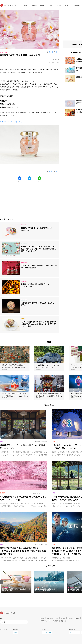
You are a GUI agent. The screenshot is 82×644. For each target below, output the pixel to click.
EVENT (66, 5)
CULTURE (44, 5)
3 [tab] (48, 596)
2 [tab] (45, 596)
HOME (26, 5)
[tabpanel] (49, 582)
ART (52, 5)
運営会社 (63, 621)
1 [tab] (42, 596)
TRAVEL (34, 5)
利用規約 (56, 621)
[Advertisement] (29, 199)
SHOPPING (76, 5)
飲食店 (15, 632)
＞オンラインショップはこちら (11, 122)
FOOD (59, 5)
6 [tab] (57, 596)
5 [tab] (54, 596)
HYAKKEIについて (45, 621)
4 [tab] (51, 596)
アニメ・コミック (74, 632)
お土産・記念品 (47, 632)
